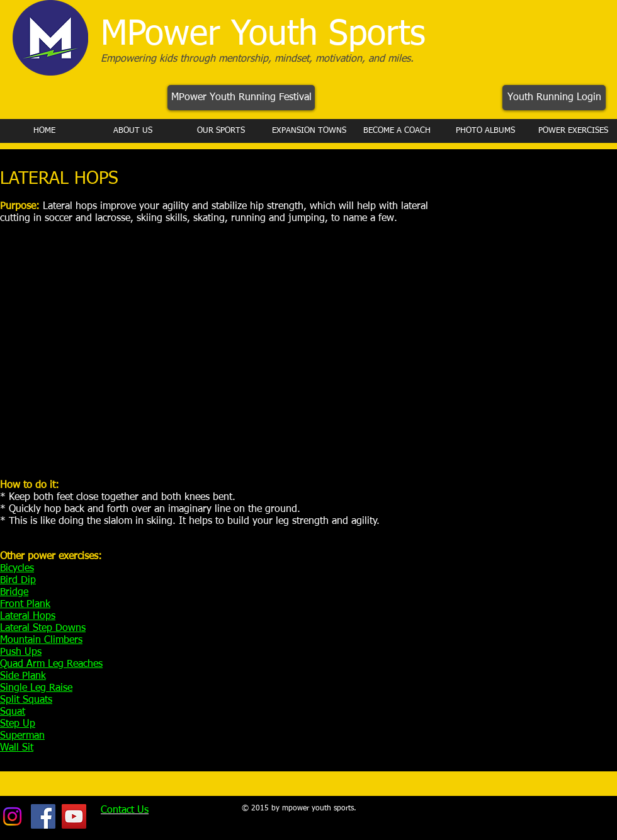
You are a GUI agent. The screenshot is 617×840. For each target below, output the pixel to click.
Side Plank (23, 676)
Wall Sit (17, 748)
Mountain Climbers (41, 640)
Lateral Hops (28, 616)
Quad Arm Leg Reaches (51, 664)
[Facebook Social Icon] (43, 816)
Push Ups (21, 652)
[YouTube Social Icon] (74, 816)
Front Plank (25, 604)
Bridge (14, 593)
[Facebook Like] (528, 810)
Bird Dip (18, 581)
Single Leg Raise (36, 688)
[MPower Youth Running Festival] (241, 98)
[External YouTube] (196, 356)
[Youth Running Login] (554, 98)
